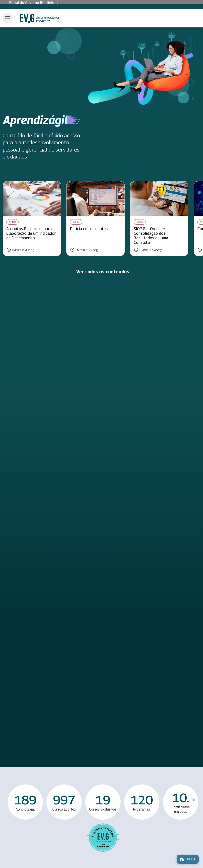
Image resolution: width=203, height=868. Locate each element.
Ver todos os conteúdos (103, 272)
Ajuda (188, 859)
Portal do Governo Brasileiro (32, 3)
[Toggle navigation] (8, 18)
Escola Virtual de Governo (39, 18)
